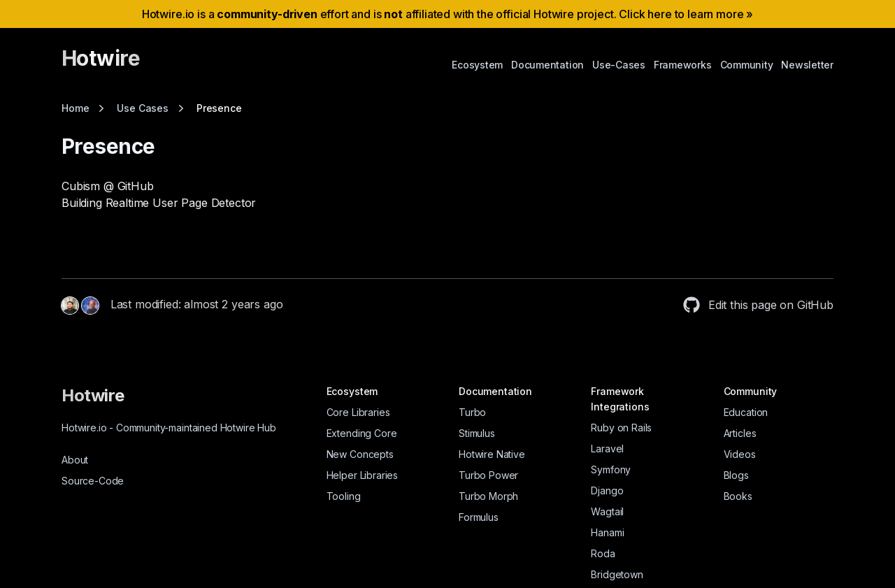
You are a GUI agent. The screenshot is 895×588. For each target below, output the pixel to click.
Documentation (547, 65)
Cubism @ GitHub (108, 186)
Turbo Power (488, 475)
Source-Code (93, 481)
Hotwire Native (492, 454)
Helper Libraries (362, 475)
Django (607, 490)
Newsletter (807, 65)
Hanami (607, 532)
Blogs (736, 475)
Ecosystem (477, 65)
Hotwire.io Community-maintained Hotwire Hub (169, 428)
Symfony (611, 469)
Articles (740, 433)
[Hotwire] (101, 64)
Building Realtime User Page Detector (159, 203)
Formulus (479, 517)
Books (738, 496)
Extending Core (362, 433)
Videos (740, 454)
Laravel (607, 449)
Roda (603, 553)
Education (746, 412)
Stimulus (477, 433)
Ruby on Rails (621, 428)
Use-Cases (619, 65)
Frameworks (683, 65)
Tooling (344, 496)
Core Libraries (358, 412)
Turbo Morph (488, 496)
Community (747, 65)
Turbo (472, 412)
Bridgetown (617, 574)
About (75, 460)
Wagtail (607, 511)
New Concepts (360, 454)
